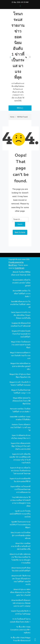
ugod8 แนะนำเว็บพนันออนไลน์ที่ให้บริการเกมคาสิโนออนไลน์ (20, 514)
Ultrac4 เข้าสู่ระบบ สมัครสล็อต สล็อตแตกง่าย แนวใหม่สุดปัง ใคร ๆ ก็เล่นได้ (20, 592)
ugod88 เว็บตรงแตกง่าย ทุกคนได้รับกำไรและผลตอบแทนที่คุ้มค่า (20, 525)
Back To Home (20, 232)
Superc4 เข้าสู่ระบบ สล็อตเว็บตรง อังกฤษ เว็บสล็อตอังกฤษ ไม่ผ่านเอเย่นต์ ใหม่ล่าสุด (20, 471)
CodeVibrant (19, 268)
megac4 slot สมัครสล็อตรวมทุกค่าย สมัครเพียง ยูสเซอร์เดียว (20, 366)
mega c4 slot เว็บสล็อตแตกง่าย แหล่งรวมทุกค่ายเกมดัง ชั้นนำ (21, 345)
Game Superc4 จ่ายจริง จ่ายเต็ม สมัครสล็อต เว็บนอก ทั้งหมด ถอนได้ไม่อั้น (21, 315)
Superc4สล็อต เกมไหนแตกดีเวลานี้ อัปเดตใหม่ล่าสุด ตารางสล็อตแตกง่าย (20, 489)
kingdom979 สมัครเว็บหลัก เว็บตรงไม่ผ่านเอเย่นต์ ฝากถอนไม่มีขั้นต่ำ (21, 334)
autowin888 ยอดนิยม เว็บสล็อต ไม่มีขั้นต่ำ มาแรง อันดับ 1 (22, 294)
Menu (20, 108)
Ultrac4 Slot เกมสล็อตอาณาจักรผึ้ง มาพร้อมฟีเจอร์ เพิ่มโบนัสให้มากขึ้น (21, 546)
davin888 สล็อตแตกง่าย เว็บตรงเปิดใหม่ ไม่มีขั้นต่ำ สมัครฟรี (20, 304)
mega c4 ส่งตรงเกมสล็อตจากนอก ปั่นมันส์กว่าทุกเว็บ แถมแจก (20, 356)
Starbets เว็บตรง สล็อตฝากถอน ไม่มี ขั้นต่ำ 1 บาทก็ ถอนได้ (20, 427)
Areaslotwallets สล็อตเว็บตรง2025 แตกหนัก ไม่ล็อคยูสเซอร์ (21, 283)
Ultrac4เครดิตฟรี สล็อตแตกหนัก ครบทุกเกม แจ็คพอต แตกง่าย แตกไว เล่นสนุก (21, 603)
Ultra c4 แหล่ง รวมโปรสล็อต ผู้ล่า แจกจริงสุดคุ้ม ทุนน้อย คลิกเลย (21, 535)
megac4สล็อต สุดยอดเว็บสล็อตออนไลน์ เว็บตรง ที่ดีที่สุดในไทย (21, 401)
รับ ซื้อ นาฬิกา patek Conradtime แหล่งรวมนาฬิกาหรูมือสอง (20, 630)
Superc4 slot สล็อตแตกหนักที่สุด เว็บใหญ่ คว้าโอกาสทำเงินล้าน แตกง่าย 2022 (21, 446)
